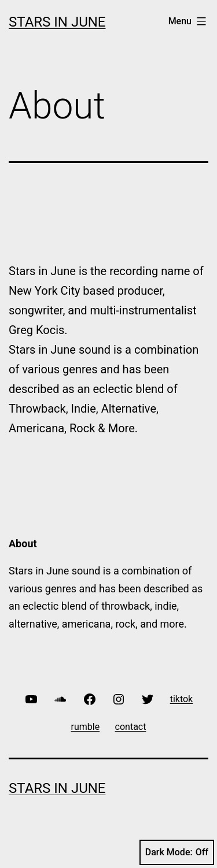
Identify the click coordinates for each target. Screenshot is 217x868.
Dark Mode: (177, 852)
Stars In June (57, 22)
